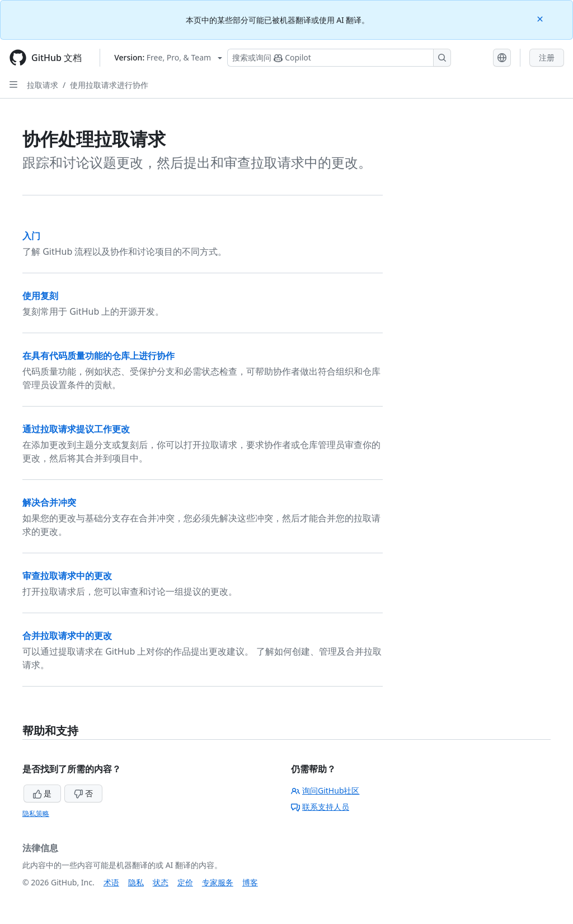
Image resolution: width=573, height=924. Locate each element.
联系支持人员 (320, 807)
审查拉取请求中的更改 (67, 576)
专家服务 (218, 882)
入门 (31, 236)
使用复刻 (40, 296)
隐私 (136, 882)
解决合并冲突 (49, 502)
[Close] (541, 18)
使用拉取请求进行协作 (109, 85)
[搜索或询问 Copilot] (339, 58)
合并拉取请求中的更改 (67, 636)
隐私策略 (36, 813)
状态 (161, 882)
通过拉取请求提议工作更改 (76, 429)
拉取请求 (43, 85)
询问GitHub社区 (325, 790)
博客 (250, 882)
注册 (547, 57)
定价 (185, 882)
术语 (111, 882)
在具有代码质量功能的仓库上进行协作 (98, 356)
